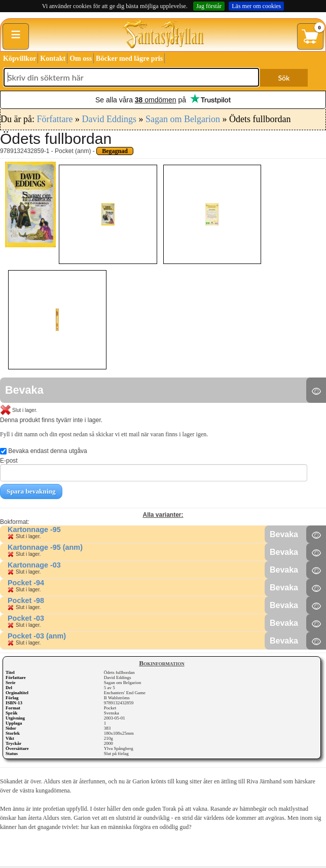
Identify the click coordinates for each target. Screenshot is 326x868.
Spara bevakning (31, 491)
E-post (154, 469)
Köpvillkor (20, 59)
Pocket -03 (26, 618)
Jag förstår (209, 6)
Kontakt (53, 59)
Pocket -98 (26, 600)
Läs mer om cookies (256, 6)
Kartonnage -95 (34, 530)
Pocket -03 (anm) (37, 636)
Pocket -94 (26, 583)
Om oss (81, 59)
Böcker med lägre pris (129, 59)
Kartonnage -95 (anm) (45, 547)
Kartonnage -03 (34, 565)
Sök (284, 78)
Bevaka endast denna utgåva (44, 451)
